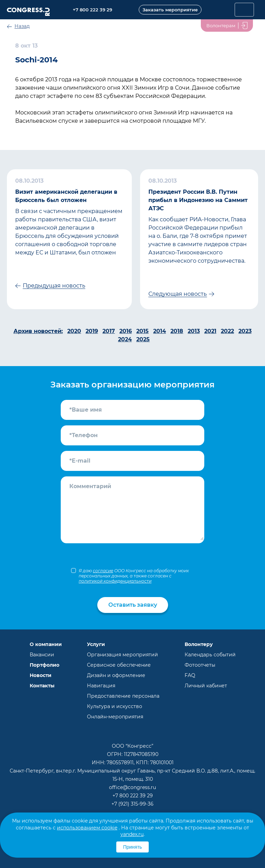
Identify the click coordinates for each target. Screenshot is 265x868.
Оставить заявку (133, 605)
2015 (143, 331)
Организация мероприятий (122, 655)
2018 (177, 331)
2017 (109, 331)
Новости (41, 675)
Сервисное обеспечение (119, 665)
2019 (92, 331)
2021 (210, 331)
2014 (160, 331)
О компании (46, 644)
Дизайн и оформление (116, 675)
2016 (126, 331)
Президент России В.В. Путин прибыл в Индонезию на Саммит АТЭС (198, 200)
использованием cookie (87, 828)
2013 (194, 331)
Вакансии (42, 655)
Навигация (101, 686)
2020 (74, 331)
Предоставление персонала (123, 696)
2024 (125, 339)
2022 (227, 331)
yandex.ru (132, 834)
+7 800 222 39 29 (133, 796)
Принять (133, 847)
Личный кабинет (206, 686)
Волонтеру (199, 644)
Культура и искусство (115, 706)
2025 (143, 339)
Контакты (42, 686)
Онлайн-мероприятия (115, 717)
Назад (22, 26)
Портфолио (45, 665)
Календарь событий (210, 655)
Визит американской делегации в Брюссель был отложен (66, 196)
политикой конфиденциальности (115, 581)
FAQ (190, 675)
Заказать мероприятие (170, 10)
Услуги (96, 644)
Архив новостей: (38, 331)
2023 (245, 331)
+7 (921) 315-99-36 (132, 804)
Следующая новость (178, 294)
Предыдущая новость (54, 286)
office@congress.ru (132, 787)
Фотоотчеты (200, 665)
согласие (103, 571)
